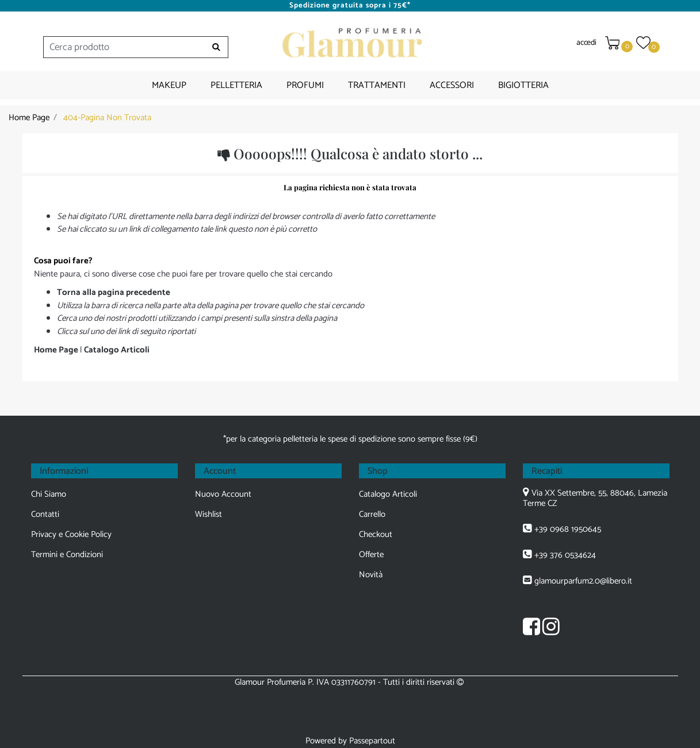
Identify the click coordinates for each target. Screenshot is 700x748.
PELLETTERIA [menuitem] (236, 85)
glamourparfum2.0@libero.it (583, 581)
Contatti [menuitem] (45, 514)
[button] (217, 47)
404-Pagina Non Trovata (107, 118)
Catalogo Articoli (117, 350)
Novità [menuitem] (371, 575)
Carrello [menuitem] (372, 514)
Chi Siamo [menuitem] (49, 494)
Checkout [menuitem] (376, 534)
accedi (586, 43)
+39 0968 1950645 (568, 529)
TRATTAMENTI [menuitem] (377, 85)
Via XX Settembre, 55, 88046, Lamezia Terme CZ (595, 498)
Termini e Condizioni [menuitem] (67, 555)
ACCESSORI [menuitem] (452, 85)
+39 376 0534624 (565, 555)
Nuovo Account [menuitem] (223, 494)
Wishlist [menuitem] (209, 514)
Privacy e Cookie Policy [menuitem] (71, 534)
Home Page (29, 118)
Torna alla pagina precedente (114, 292)
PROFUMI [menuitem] (305, 85)
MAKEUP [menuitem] (169, 85)
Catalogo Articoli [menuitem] (388, 494)
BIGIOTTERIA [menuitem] (523, 85)
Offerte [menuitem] (371, 555)
